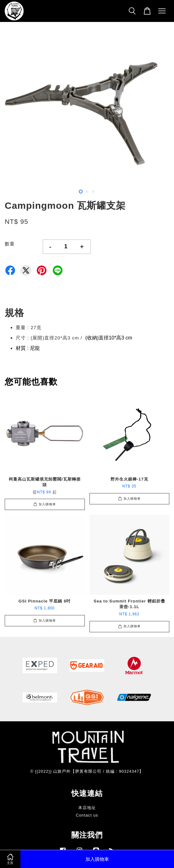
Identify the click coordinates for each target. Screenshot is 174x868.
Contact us (87, 815)
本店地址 (87, 808)
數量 (10, 244)
